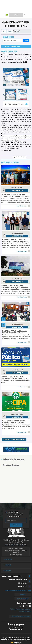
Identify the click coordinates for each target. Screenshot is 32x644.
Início (4, 31)
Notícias (10, 31)
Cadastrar (16, 525)
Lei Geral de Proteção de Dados (20, 616)
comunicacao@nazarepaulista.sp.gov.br (16, 591)
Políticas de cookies (25, 611)
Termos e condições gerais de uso (21, 609)
